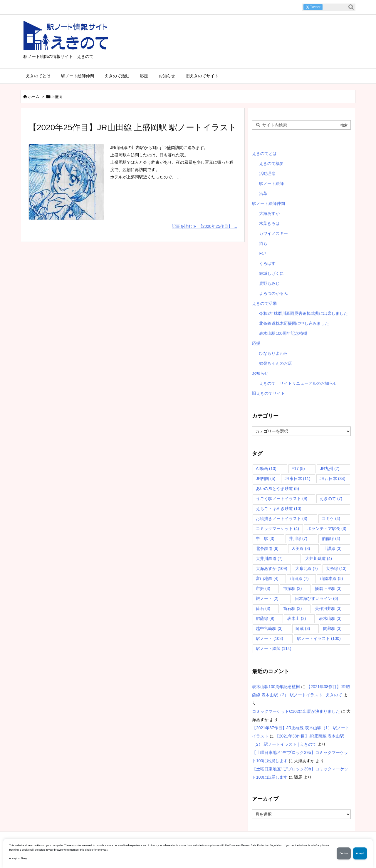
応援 (256, 343)
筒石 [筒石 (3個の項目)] (263, 608)
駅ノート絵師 (271, 183)
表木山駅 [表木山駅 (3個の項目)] (330, 618)
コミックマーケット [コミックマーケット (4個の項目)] (277, 529)
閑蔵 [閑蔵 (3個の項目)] (303, 628)
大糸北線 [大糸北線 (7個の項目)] (307, 568)
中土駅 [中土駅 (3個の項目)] (265, 538)
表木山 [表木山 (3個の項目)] (297, 618)
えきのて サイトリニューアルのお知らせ (298, 383)
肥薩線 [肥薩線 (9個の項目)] (265, 618)
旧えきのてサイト (268, 393)
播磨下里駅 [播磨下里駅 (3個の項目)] (328, 588)
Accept (359, 853)
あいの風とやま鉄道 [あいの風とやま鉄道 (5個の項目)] (277, 489)
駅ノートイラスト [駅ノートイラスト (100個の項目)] (319, 638)
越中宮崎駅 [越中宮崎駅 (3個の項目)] (269, 628)
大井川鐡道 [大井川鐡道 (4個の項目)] (319, 558)
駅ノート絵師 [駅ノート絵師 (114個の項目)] (274, 648)
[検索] (351, 7)
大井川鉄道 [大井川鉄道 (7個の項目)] (269, 558)
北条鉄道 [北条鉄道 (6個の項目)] (267, 548)
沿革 (263, 193)
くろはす (267, 263)
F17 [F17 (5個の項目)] (298, 469)
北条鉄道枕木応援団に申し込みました (294, 323)
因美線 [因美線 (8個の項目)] (301, 548)
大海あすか (269, 213)
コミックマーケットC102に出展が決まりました (296, 711)
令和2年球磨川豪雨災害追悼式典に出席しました (303, 313)
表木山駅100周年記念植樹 (283, 333)
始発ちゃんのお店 (276, 363)
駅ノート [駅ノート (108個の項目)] (270, 638)
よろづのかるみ (273, 293)
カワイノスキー (273, 233)
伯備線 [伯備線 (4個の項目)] (331, 538)
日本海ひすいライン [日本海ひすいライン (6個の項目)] (317, 598)
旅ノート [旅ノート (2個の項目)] (267, 598)
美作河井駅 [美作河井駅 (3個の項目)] (328, 608)
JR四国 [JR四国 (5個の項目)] (266, 479)
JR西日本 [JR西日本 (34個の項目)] (333, 479)
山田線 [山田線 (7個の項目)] (299, 578)
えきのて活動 (264, 303)
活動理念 (267, 173)
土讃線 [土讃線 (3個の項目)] (332, 548)
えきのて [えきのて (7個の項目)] (331, 499)
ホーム (34, 97)
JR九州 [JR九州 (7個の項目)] (330, 469)
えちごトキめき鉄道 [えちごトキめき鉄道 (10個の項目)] (279, 509)
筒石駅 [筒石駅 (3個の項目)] (292, 608)
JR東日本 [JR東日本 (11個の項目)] (297, 479)
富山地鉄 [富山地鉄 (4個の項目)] (267, 578)
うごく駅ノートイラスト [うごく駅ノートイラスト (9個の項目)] (282, 499)
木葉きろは (269, 223)
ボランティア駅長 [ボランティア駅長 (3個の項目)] (327, 529)
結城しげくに (271, 273)
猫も (263, 243)
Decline (339, 853)
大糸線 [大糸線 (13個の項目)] (336, 568)
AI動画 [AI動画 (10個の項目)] (266, 469)
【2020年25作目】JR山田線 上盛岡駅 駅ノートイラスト (133, 127)
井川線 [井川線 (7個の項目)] (298, 538)
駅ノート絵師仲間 (268, 203)
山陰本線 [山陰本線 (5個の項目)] (331, 578)
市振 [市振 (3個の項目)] (263, 588)
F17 (263, 253)
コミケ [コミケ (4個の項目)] (331, 519)
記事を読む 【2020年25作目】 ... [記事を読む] (204, 226)
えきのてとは (264, 153)
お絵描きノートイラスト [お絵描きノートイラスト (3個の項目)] (282, 519)
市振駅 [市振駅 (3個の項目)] (292, 588)
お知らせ (260, 373)
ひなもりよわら (273, 353)
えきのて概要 (271, 163)
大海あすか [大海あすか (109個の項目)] (272, 568)
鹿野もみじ (269, 283)
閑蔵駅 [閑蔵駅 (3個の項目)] (332, 628)
